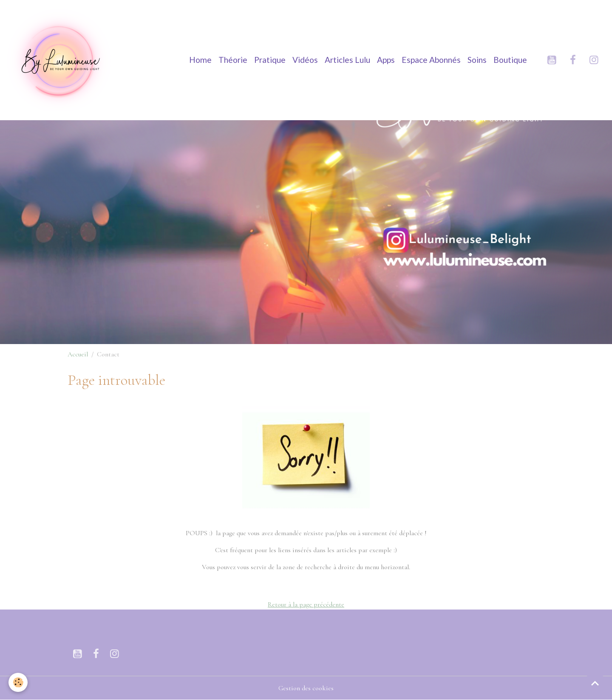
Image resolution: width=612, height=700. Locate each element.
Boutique (510, 60)
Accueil (78, 354)
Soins (477, 60)
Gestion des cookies (306, 688)
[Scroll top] (595, 683)
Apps (386, 60)
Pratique (270, 60)
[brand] (62, 60)
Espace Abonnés (431, 60)
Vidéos (305, 60)
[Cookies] (18, 682)
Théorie (233, 60)
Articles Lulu (347, 60)
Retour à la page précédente (306, 604)
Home (200, 60)
